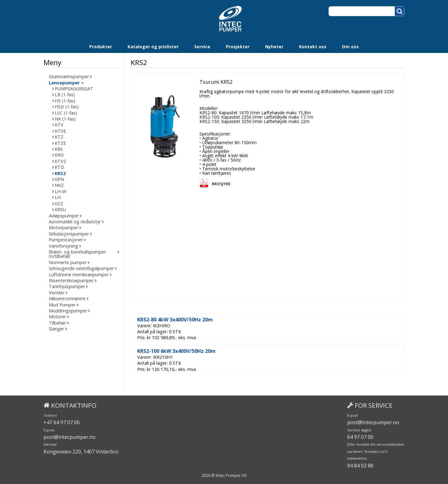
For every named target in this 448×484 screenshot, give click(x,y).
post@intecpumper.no (70, 437)
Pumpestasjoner (66, 240)
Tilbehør (57, 323)
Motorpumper (63, 228)
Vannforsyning (63, 246)
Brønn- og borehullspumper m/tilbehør (77, 254)
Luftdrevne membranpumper (79, 275)
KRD (59, 155)
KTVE (60, 131)
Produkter (101, 47)
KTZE (60, 143)
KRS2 (60, 173)
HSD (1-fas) (67, 107)
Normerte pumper (68, 263)
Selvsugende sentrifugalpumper (81, 268)
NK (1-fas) (65, 119)
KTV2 (60, 161)
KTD (59, 167)
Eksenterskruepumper (71, 281)
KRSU (60, 210)
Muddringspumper (68, 311)
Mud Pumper (62, 305)
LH (58, 197)
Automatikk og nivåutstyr (75, 222)
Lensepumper (64, 83)
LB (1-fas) (65, 95)
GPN (59, 179)
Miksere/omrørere (67, 299)
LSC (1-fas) (66, 113)
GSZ (59, 204)
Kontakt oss (313, 47)
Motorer (57, 317)
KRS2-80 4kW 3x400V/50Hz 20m (175, 320)
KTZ (59, 137)
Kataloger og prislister (153, 47)
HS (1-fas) (65, 101)
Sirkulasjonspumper (69, 234)
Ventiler (57, 293)
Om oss (350, 47)
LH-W (61, 192)
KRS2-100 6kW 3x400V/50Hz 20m (176, 351)
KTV (59, 125)
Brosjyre (221, 184)
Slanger (56, 329)
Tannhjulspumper (67, 287)
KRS (59, 149)
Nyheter (274, 47)
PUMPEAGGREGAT (74, 89)
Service (202, 47)
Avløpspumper (64, 216)
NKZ (59, 185)
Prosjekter (238, 47)
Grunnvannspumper (69, 77)
